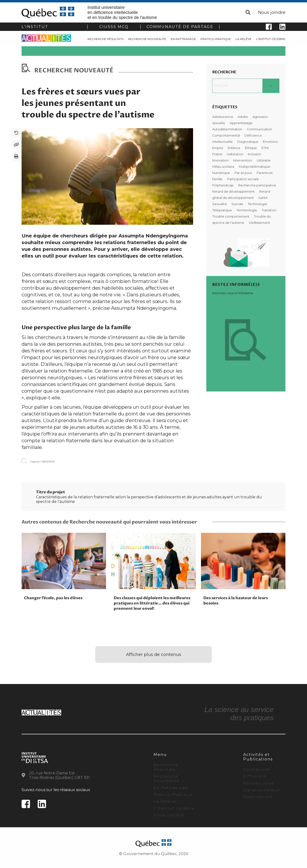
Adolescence (223, 117)
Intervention (243, 160)
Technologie (257, 204)
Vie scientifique (262, 790)
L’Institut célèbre (271, 39)
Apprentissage (241, 123)
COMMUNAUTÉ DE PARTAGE (180, 27)
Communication (259, 129)
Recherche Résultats (106, 39)
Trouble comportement (231, 216)
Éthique (251, 148)
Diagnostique (248, 142)
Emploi (218, 148)
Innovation (221, 160)
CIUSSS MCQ (114, 27)
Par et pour (244, 173)
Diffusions (255, 776)
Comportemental (226, 135)
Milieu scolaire (224, 167)
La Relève (244, 39)
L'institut (35, 27)
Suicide (238, 204)
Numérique (221, 173)
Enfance (234, 148)
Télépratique (222, 210)
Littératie (264, 160)
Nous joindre (272, 12)
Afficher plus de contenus (153, 655)
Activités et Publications (258, 757)
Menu (160, 755)
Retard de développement (234, 191)
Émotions (270, 142)
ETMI (265, 148)
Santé (263, 198)
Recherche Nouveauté (147, 39)
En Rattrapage (183, 39)
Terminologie (247, 210)
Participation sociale (243, 179)
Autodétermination (228, 129)
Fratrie (218, 154)
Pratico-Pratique (216, 39)
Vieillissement (259, 223)
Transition (269, 210)
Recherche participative (257, 185)
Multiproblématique (254, 167)
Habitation (235, 154)
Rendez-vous (258, 783)
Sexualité (220, 204)
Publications (258, 797)
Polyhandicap (223, 185)
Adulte (243, 117)
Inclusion (254, 154)
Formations (257, 769)
